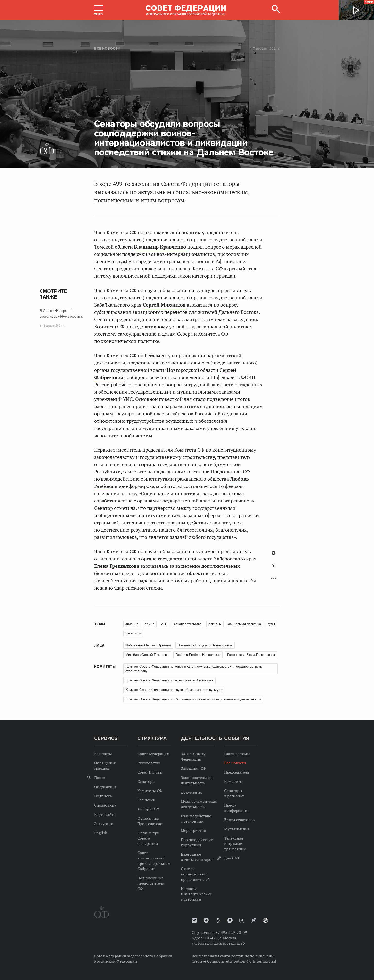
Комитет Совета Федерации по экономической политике (169, 680)
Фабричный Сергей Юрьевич (148, 645)
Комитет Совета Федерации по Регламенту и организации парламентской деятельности (193, 699)
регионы (215, 624)
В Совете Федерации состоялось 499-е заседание (62, 314)
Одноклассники (273, 566)
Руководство (149, 763)
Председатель (237, 772)
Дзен (206, 920)
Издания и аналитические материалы (196, 894)
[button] (99, 10)
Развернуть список (274, 578)
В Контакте (274, 553)
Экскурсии (104, 824)
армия (150, 624)
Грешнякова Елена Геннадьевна (251, 655)
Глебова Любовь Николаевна (198, 655)
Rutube (254, 920)
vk (194, 920)
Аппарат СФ (148, 809)
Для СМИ (233, 858)
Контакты (103, 754)
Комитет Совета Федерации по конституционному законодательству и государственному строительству (194, 669)
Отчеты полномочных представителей (195, 874)
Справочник (105, 805)
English (101, 833)
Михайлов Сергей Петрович (147, 655)
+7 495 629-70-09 (231, 932)
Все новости (107, 49)
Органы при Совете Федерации (148, 838)
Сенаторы (146, 781)
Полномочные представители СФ (151, 883)
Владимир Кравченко (161, 247)
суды (271, 624)
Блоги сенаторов (239, 820)
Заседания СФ (193, 768)
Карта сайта (105, 814)
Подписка (103, 796)
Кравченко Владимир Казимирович (205, 645)
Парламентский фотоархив (266, 920)
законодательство (188, 624)
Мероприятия (193, 830)
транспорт (133, 633)
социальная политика (245, 624)
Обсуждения (105, 787)
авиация (132, 624)
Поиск (100, 778)
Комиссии (146, 800)
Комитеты (233, 781)
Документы (191, 792)
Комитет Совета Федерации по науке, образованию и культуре (174, 690)
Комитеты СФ (150, 791)
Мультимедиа (237, 829)
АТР (164, 624)
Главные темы (237, 754)
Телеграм (242, 920)
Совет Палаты (150, 772)
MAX (230, 920)
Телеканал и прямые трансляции (235, 843)
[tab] (274, 568)
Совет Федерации (153, 754)
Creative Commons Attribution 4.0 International (234, 961)
